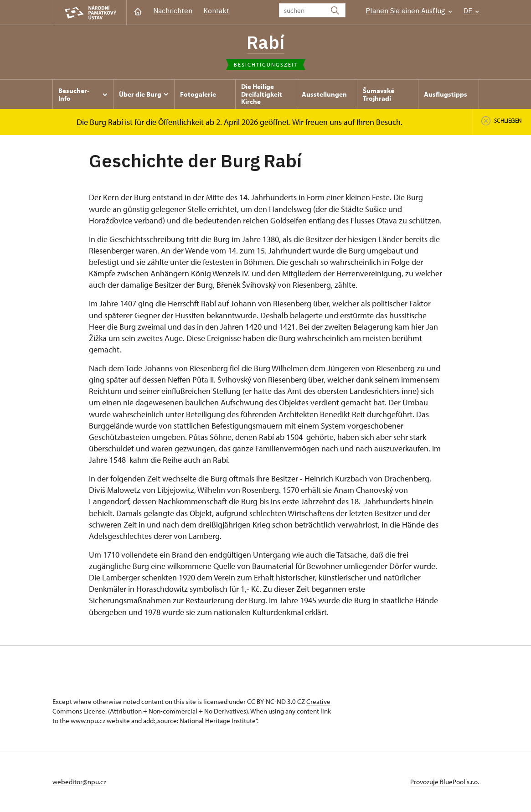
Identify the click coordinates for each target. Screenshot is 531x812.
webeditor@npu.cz (79, 782)
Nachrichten (173, 11)
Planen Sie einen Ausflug (409, 11)
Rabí (265, 42)
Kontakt (216, 11)
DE (471, 11)
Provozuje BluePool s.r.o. (445, 782)
